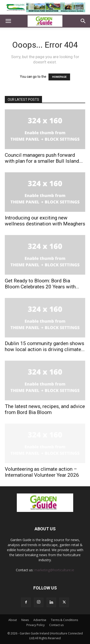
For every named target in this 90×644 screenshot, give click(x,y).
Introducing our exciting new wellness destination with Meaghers (45, 221)
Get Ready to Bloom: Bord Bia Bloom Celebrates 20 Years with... (42, 284)
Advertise (40, 620)
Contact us (56, 625)
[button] (8, 21)
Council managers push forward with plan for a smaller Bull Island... (44, 158)
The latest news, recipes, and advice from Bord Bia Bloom (45, 409)
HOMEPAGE (59, 77)
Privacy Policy (36, 625)
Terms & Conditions (64, 620)
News (25, 620)
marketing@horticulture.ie (54, 570)
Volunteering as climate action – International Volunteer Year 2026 (42, 472)
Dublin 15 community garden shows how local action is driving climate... (45, 346)
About (13, 620)
